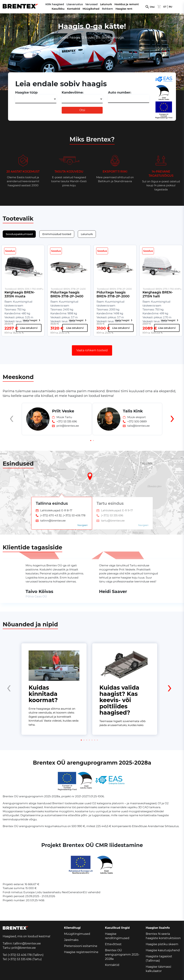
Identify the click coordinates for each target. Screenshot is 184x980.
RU (170, 7)
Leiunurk (106, 4)
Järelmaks (71, 940)
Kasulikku (58, 9)
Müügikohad (91, 9)
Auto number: (120, 93)
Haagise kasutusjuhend (163, 950)
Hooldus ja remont (127, 4)
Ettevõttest (113, 944)
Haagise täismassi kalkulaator (158, 969)
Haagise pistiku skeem (162, 944)
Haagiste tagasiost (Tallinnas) (159, 958)
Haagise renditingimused (117, 936)
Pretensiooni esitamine (81, 946)
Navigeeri (83, 525)
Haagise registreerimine (81, 952)
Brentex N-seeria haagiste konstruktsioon (163, 936)
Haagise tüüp (26, 93)
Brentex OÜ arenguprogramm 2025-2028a (122, 955)
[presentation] (12, 425)
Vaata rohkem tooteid (92, 350)
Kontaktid (74, 9)
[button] (91, 441)
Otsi (152, 7)
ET (165, 7)
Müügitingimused (77, 934)
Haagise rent (124, 9)
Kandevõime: (73, 93)
